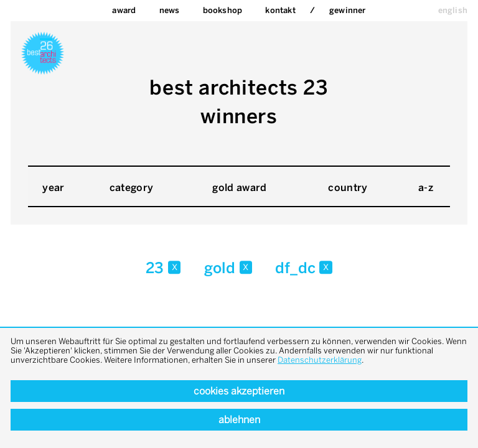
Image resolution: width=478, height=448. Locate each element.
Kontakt (280, 10)
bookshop (223, 10)
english (453, 10)
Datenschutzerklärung (320, 360)
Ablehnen (239, 420)
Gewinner (348, 10)
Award (124, 10)
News (170, 10)
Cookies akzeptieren (239, 391)
